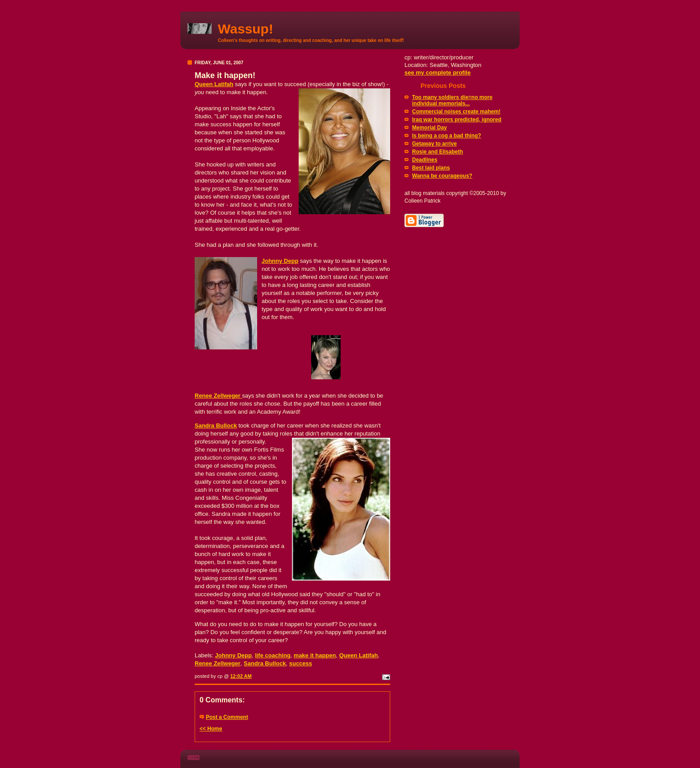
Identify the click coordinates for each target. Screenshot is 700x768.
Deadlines (425, 160)
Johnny (280, 261)
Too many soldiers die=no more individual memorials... (452, 100)
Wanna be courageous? (442, 176)
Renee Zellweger (218, 663)
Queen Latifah (359, 655)
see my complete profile (437, 73)
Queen (214, 84)
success (301, 663)
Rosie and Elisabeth (437, 152)
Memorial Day (429, 128)
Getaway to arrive (434, 144)
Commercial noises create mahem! (456, 112)
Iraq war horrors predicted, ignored (457, 120)
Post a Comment (227, 717)
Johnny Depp (233, 655)
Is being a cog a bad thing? (447, 136)
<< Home (211, 729)
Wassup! (246, 29)
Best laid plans (431, 168)
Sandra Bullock (216, 426)
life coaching (273, 655)
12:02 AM (241, 676)
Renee (218, 396)
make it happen (315, 655)
